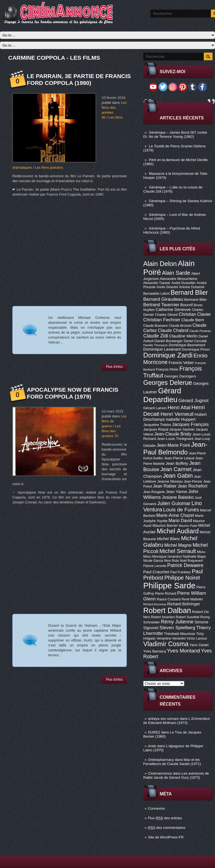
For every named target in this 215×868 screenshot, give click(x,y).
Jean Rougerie (154, 492)
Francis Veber (181, 363)
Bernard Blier (189, 293)
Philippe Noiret (182, 578)
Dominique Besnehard (187, 345)
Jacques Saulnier (182, 429)
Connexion (156, 808)
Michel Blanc (168, 539)
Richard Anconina (155, 604)
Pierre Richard (166, 594)
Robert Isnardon (163, 617)
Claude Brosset (180, 326)
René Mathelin (192, 599)
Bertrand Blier (196, 300)
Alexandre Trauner (157, 283)
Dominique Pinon (196, 349)
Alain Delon (160, 264)
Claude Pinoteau (200, 331)
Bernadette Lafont (156, 294)
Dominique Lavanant (162, 349)
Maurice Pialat (188, 526)
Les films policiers (49, 167)
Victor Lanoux (197, 638)
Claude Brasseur (156, 326)
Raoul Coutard (169, 599)
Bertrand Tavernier (161, 305)
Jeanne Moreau (170, 481)
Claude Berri (193, 320)
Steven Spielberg (177, 628)
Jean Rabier (165, 486)
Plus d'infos (114, 367)
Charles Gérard (166, 315)
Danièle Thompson (155, 345)
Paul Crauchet (156, 572)
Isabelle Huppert (180, 419)
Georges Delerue (168, 383)
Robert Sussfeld (188, 617)
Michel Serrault (178, 551)
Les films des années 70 (111, 431)
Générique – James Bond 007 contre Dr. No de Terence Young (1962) (175, 134)
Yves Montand (183, 651)
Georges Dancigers (180, 376)
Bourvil (187, 305)
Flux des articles (165, 818)
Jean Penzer (193, 482)
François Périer (167, 369)
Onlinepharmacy (161, 760)
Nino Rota (171, 561)
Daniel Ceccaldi (195, 341)
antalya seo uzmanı (163, 719)
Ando (152, 746)
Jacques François (190, 424)
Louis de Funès (181, 510)
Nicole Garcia (153, 561)
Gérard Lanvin (155, 408)
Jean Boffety (177, 463)
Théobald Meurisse (180, 634)
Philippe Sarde (169, 585)
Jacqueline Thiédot (157, 425)
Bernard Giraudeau (163, 299)
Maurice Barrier (165, 525)
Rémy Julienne (177, 622)
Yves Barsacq (154, 651)
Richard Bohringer (184, 604)
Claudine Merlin (183, 336)
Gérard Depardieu (162, 395)
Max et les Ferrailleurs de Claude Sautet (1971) (172, 762)
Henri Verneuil (177, 414)
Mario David (180, 520)
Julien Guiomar (174, 503)
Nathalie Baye (194, 556)
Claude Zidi (156, 336)
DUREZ (154, 732)
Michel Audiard (178, 531)
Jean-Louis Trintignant (175, 439)
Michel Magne (178, 545)
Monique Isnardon (167, 556)
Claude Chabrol (173, 330)
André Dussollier (184, 283)
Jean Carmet (176, 469)
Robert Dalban (167, 610)
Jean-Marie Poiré (173, 445)
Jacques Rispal (156, 429)
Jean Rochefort (192, 486)
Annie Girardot (167, 287)
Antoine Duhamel (192, 287)
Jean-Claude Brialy (173, 434)
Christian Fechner (162, 320)
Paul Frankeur (180, 572)
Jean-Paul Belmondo (175, 448)
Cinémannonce (160, 773)
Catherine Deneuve (173, 310)
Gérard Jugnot (194, 400)
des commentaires (167, 828)
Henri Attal (179, 408)
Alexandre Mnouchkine (178, 279)
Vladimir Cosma (166, 644)
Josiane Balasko (178, 497)
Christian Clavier (195, 314)
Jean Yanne (176, 492)
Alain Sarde (176, 273)
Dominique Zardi (168, 355)
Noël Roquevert (191, 561)
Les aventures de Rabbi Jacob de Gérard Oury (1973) (176, 775)
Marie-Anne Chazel (175, 515)
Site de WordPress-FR (166, 837)
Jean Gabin (178, 476)
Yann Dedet (199, 645)
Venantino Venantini (171, 638)
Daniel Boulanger (169, 341)
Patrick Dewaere (185, 565)
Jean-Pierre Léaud (179, 458)
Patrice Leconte (155, 566)
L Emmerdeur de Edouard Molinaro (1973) (177, 721)
